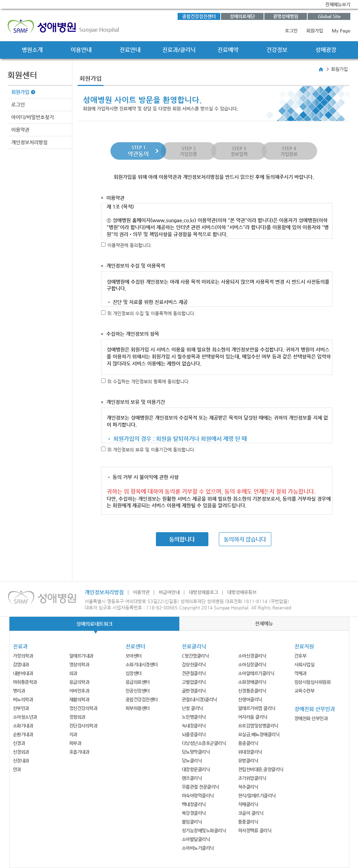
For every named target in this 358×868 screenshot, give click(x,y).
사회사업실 (305, 664)
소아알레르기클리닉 (256, 673)
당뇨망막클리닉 (196, 752)
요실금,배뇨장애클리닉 (259, 734)
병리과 (19, 691)
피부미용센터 (138, 708)
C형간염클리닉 (195, 656)
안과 (17, 769)
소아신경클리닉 (252, 656)
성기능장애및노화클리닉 (204, 830)
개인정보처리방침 (29, 142)
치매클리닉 (248, 804)
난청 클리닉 (192, 708)
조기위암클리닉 (252, 778)
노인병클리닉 (194, 717)
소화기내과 (23, 726)
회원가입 (315, 31)
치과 (73, 734)
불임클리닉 (192, 822)
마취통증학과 (25, 682)
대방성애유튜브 (242, 592)
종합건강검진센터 (199, 16)
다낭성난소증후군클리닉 (204, 743)
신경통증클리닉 (252, 691)
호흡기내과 (79, 752)
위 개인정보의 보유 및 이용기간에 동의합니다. (151, 450)
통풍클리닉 (248, 822)
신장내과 (21, 761)
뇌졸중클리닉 (194, 734)
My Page (341, 31)
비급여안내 (169, 592)
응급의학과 (79, 682)
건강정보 (277, 50)
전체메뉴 (264, 623)
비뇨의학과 (23, 699)
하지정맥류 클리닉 (255, 830)
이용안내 (81, 50)
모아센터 (134, 656)
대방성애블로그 (203, 592)
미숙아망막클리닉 (198, 795)
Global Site (329, 16)
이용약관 (20, 130)
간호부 (300, 656)
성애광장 (326, 50)
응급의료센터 (138, 682)
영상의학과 (79, 664)
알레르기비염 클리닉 (257, 708)
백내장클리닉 (194, 804)
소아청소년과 (25, 717)
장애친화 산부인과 (311, 718)
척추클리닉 (248, 787)
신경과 (19, 743)
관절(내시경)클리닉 (199, 699)
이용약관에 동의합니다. (130, 245)
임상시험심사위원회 (313, 682)
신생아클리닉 (250, 699)
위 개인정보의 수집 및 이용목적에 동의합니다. (151, 313)
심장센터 (134, 673)
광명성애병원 (286, 16)
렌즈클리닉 (192, 778)
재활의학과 (79, 699)
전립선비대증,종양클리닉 (261, 769)
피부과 (75, 743)
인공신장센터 (138, 691)
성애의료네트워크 (94, 624)
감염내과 (21, 664)
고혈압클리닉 (194, 682)
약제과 (300, 673)
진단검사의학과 (83, 726)
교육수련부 (305, 691)
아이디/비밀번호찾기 (33, 117)
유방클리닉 (248, 761)
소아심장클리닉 (252, 664)
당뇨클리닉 (192, 761)
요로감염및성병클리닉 (258, 726)
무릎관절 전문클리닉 (201, 787)
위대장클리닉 (250, 752)
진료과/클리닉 (179, 50)
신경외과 (21, 752)
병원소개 (32, 50)
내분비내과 (23, 673)
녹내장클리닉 (194, 726)
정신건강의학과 (83, 708)
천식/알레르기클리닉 (257, 795)
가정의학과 (23, 656)
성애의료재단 (242, 16)
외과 (73, 673)
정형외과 (77, 717)
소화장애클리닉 (252, 682)
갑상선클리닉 (194, 664)
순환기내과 (23, 734)
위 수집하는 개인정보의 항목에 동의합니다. (149, 381)
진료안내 (130, 50)
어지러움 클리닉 (253, 717)
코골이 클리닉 (251, 813)
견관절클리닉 (194, 673)
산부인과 (21, 708)
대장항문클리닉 (196, 769)
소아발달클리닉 (196, 839)
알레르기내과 (81, 656)
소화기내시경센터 (142, 664)
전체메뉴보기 (338, 4)
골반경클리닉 (194, 691)
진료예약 (228, 50)
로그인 (291, 31)
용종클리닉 (248, 743)
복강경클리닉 (194, 813)
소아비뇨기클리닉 (198, 848)
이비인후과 (79, 691)
